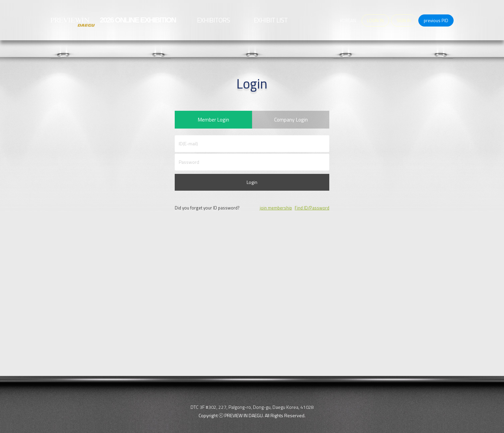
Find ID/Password (312, 210)
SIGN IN (404, 20)
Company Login (291, 121)
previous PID (436, 20)
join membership (276, 210)
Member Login (213, 121)
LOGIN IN (375, 20)
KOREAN (348, 20)
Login (252, 184)
